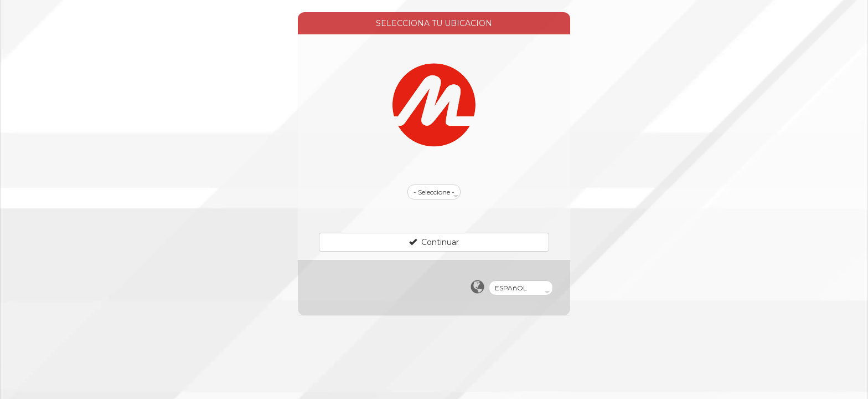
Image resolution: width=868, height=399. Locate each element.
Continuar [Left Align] (434, 242)
